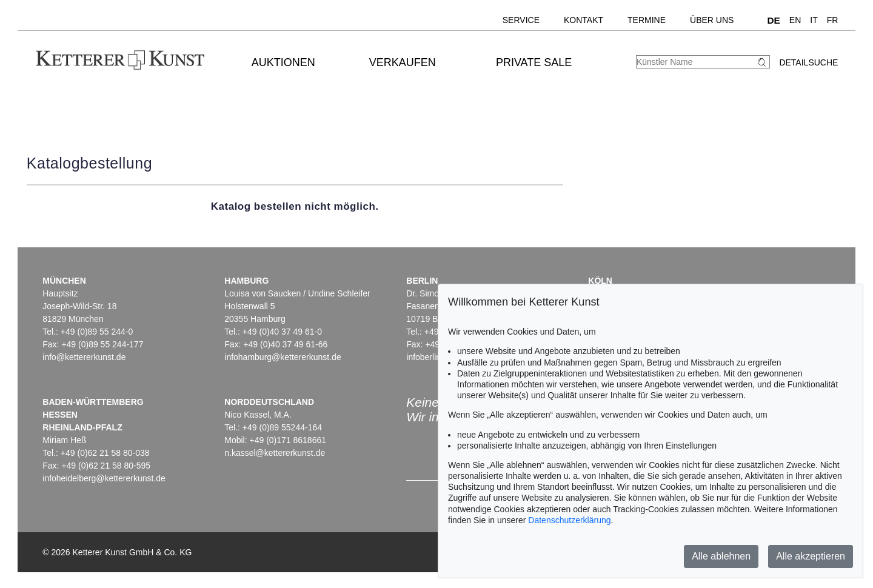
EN (795, 20)
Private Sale (534, 62)
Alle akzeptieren (811, 556)
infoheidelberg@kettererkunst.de (104, 478)
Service (521, 20)
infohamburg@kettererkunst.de (283, 357)
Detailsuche (808, 62)
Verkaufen (403, 62)
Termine (647, 20)
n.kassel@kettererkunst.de (275, 453)
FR (833, 20)
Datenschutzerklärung (569, 520)
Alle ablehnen (721, 556)
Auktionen (283, 62)
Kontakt (584, 20)
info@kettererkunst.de (84, 357)
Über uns (712, 20)
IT (814, 20)
